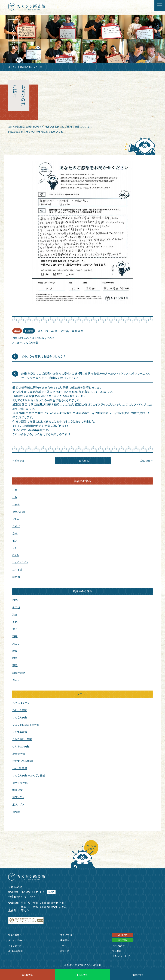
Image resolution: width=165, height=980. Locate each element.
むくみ (16, 555)
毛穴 (15, 541)
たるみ (25, 338)
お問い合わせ (119, 945)
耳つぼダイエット (22, 703)
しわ (15, 490)
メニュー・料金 (15, 940)
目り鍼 (16, 812)
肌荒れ (16, 577)
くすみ (16, 519)
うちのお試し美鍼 (22, 739)
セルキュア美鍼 (21, 746)
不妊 (15, 665)
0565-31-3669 (26, 897)
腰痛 (15, 651)
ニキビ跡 (17, 570)
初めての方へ (15, 935)
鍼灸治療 (18, 790)
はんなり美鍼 (31, 343)
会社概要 (117, 951)
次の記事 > (147, 461)
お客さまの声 (24, 67)
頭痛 (15, 636)
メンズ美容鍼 (20, 732)
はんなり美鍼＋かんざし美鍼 (29, 775)
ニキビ (16, 526)
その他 (51, 338)
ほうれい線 (38, 338)
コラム (63, 945)
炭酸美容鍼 (19, 754)
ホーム (11, 67)
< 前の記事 (19, 461)
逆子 (15, 629)
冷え (15, 614)
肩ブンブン (18, 797)
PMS (15, 600)
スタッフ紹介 (66, 935)
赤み (15, 533)
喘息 (15, 658)
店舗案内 (65, 940)
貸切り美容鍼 (20, 783)
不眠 (15, 622)
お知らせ (65, 951)
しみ (15, 497)
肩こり (16, 643)
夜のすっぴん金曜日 (23, 761)
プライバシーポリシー (123, 956)
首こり (16, 680)
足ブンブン (18, 804)
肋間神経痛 (19, 672)
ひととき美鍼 (20, 710)
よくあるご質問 (16, 951)
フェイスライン (20, 562)
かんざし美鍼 (20, 768)
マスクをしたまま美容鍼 (26, 725)
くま (15, 548)
